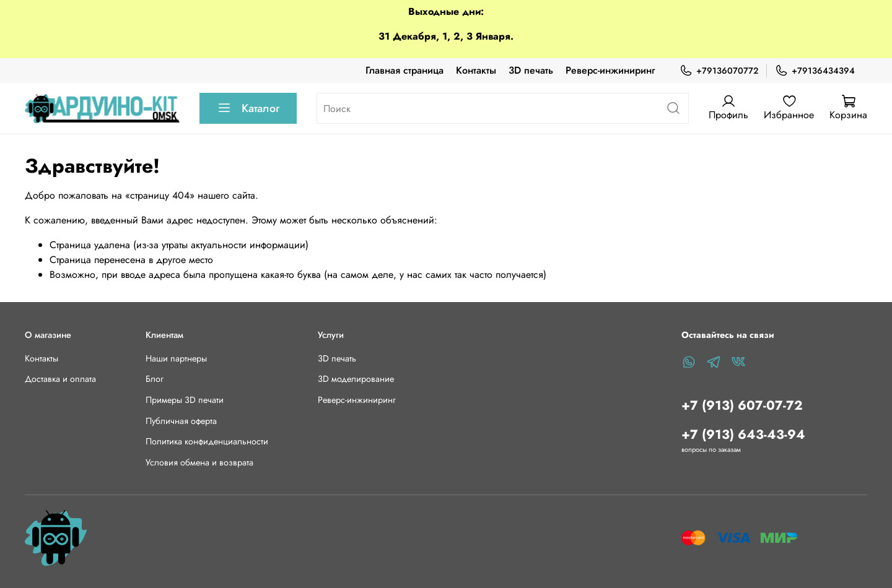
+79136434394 (815, 71)
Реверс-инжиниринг (610, 70)
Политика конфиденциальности (207, 441)
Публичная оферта (181, 421)
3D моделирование (356, 379)
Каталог (248, 108)
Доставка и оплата (60, 379)
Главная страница (404, 70)
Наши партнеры (176, 358)
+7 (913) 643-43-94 (743, 435)
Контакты (476, 70)
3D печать (531, 70)
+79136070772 (719, 71)
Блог (155, 379)
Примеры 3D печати (185, 400)
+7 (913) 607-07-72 (742, 405)
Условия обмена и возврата (199, 462)
